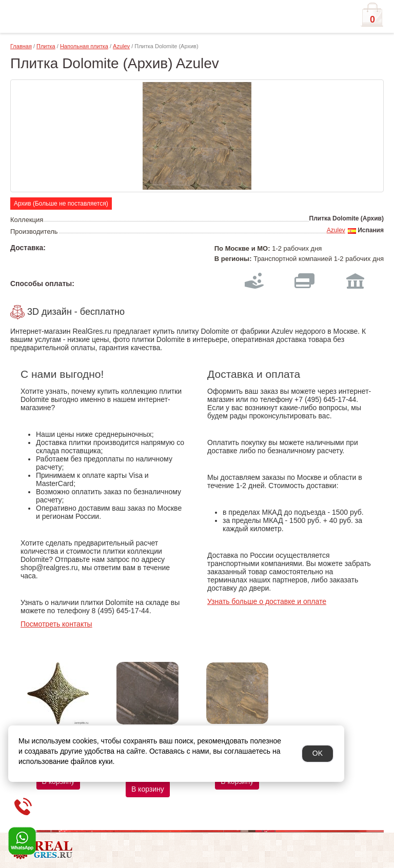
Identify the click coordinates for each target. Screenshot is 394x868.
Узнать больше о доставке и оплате (267, 601)
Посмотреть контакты (56, 624)
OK (318, 753)
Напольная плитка (84, 46)
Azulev (121, 46)
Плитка (46, 46)
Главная (21, 46)
